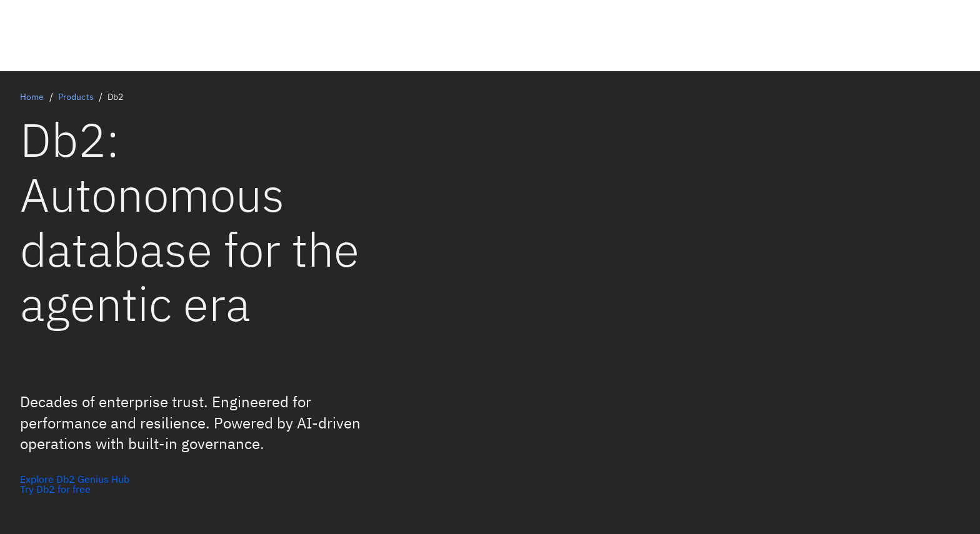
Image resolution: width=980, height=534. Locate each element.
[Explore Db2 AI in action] (75, 489)
